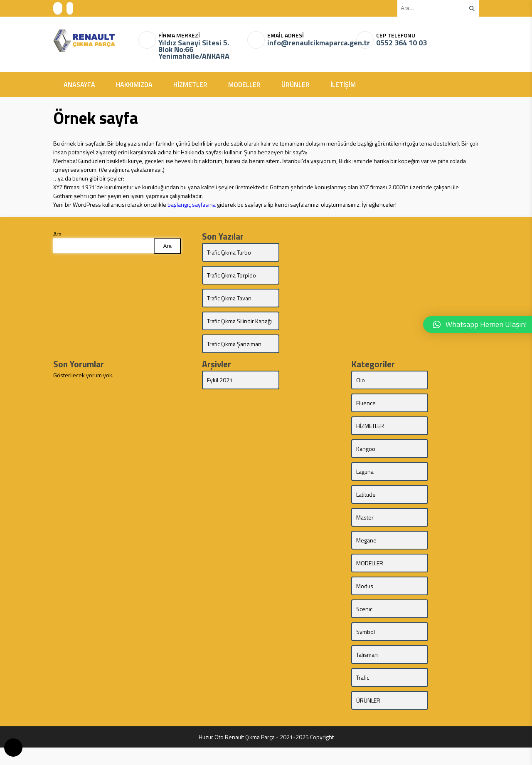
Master (365, 535)
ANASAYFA (79, 84)
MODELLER (244, 84)
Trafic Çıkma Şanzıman (221, 357)
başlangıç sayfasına (192, 204)
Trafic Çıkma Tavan (229, 298)
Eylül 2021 (220, 397)
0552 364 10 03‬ (401, 43)
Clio (361, 397)
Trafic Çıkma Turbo (229, 252)
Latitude (366, 512)
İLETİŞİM (343, 84)
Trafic (363, 695)
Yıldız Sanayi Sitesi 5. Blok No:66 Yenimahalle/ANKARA (194, 50)
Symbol (366, 649)
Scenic (364, 626)
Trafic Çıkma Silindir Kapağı (230, 325)
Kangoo (366, 466)
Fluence (366, 420)
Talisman (367, 672)
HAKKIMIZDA (134, 84)
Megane (366, 558)
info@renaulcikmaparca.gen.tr (308, 43)
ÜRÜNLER (296, 84)
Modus (365, 603)
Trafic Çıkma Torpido (232, 275)
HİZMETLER (190, 84)
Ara (57, 234)
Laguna (365, 489)
